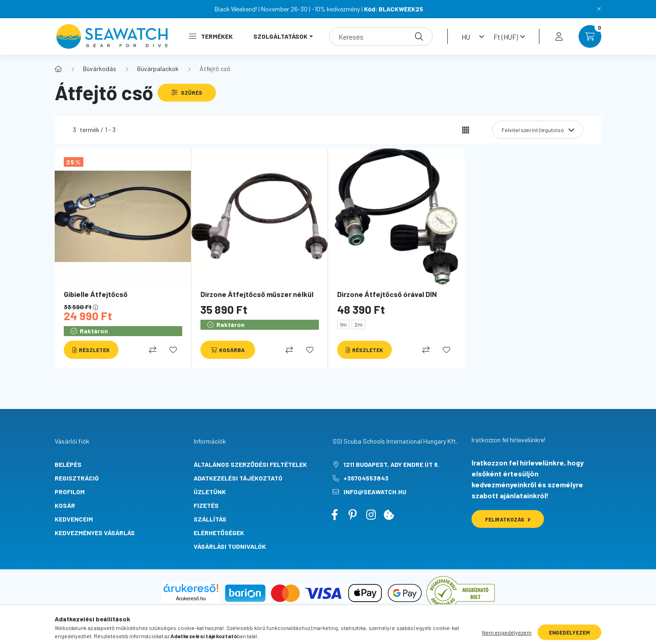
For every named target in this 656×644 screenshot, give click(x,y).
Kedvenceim (74, 519)
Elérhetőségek (219, 533)
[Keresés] (381, 36)
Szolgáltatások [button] (280, 36)
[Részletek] (91, 350)
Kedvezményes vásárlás (95, 533)
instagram (371, 515)
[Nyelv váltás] (471, 36)
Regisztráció (77, 478)
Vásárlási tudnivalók (230, 546)
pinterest (353, 515)
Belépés (68, 464)
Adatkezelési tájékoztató (238, 478)
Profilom (70, 492)
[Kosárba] (228, 350)
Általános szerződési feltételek (250, 464)
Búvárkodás (100, 69)
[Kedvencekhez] (173, 350)
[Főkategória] (58, 69)
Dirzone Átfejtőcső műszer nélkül (257, 294)
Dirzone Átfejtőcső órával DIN (387, 294)
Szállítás (210, 519)
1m (343, 324)
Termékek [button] (211, 36)
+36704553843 (366, 478)
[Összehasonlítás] (153, 350)
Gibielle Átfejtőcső (96, 294)
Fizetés (206, 505)
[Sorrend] (538, 130)
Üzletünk (210, 492)
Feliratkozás (508, 519)
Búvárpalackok (158, 69)
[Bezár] (599, 9)
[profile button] (559, 36)
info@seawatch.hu (375, 492)
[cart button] (590, 36)
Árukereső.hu (191, 598)
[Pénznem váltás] (507, 36)
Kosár (65, 505)
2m (359, 324)
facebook (334, 515)
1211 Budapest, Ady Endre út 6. (392, 464)
